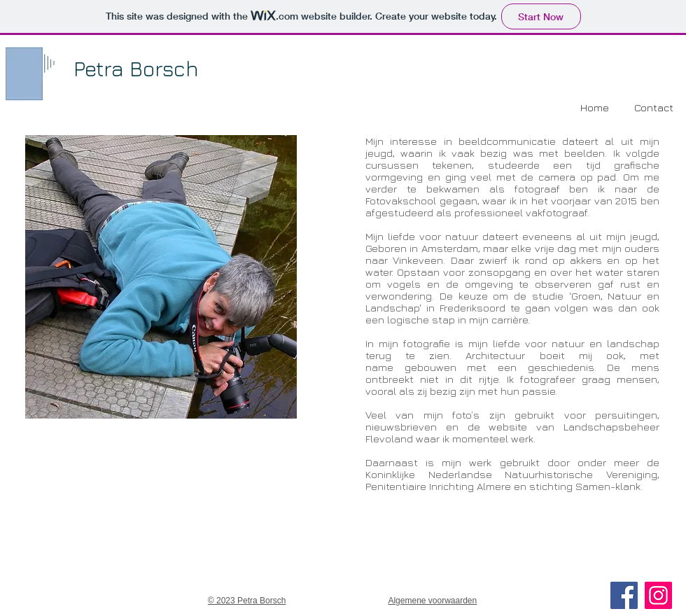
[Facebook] (624, 595)
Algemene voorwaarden (432, 601)
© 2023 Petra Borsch (247, 601)
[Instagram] (658, 595)
